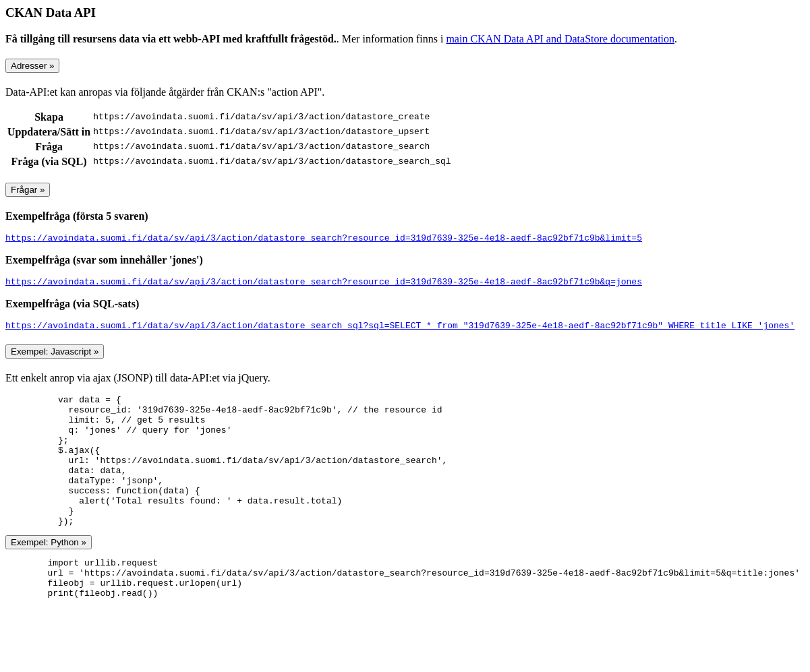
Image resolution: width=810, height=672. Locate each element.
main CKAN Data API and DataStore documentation (560, 39)
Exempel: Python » (49, 575)
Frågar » (28, 190)
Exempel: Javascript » (55, 358)
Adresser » (32, 66)
